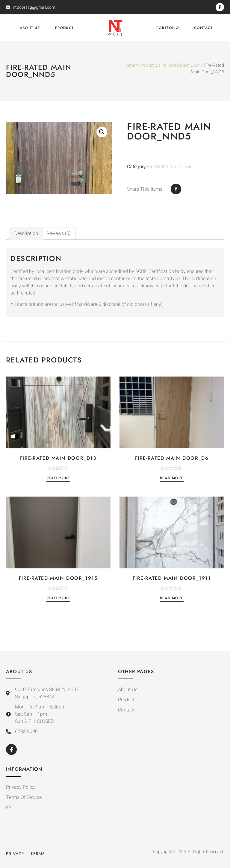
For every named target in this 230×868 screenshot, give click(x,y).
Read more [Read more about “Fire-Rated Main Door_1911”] (172, 598)
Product (64, 28)
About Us (30, 28)
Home (130, 65)
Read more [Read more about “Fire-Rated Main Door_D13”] (58, 478)
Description (26, 233)
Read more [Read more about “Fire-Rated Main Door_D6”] (172, 478)
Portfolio (168, 28)
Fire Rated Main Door (180, 65)
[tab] (26, 233)
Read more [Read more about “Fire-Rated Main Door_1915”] (58, 598)
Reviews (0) (59, 233)
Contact (203, 28)
